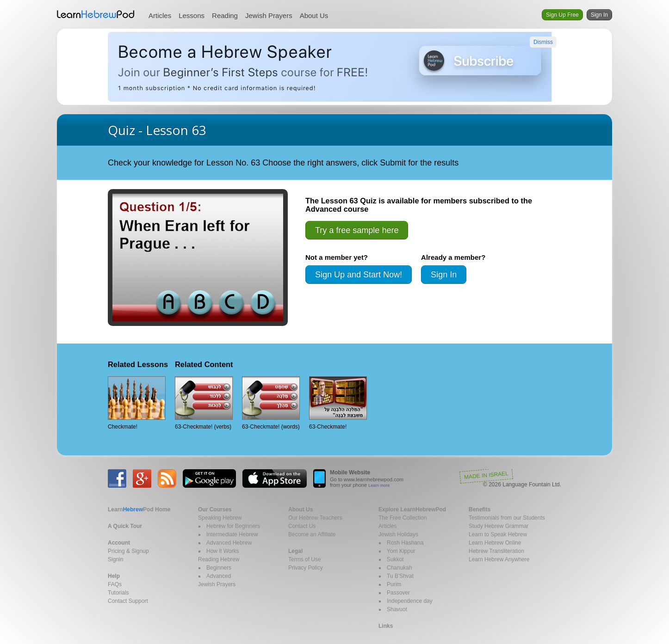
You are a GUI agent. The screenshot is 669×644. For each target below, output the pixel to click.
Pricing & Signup (128, 551)
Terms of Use (305, 559)
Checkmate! (137, 403)
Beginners (219, 568)
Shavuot (397, 609)
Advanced (219, 576)
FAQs (115, 584)
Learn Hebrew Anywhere (499, 559)
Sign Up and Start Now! (359, 275)
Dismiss (543, 42)
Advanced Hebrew (229, 543)
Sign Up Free (562, 15)
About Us (314, 15)
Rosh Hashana (405, 543)
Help (114, 576)
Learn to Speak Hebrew (498, 534)
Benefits (480, 509)
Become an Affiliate (312, 534)
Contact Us (302, 526)
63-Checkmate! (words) (271, 403)
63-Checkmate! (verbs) (204, 403)
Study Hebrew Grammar (499, 526)
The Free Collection (403, 518)
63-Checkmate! (338, 403)
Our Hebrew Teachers (315, 518)
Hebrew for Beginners (233, 526)
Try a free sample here (357, 230)
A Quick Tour (125, 526)
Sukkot (395, 559)
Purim (394, 584)
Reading (225, 15)
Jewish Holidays (398, 534)
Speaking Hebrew (220, 518)
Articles (160, 15)
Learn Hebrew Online (495, 543)
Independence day (410, 601)
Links (386, 626)
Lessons (192, 15)
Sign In (599, 15)
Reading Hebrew (219, 559)
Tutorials (118, 593)
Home (139, 509)
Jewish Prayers (269, 15)
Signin (115, 559)
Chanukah (400, 568)
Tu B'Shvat (400, 576)
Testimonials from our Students (507, 518)
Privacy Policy (306, 568)
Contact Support (128, 601)
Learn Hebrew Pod (96, 14)
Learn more (379, 485)
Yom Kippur (401, 551)
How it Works (223, 551)
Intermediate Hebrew (232, 534)
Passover (398, 593)
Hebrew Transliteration (496, 551)
